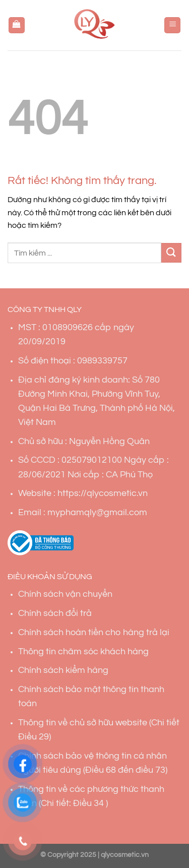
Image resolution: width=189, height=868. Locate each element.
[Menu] (172, 25)
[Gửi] (171, 253)
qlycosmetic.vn (125, 855)
